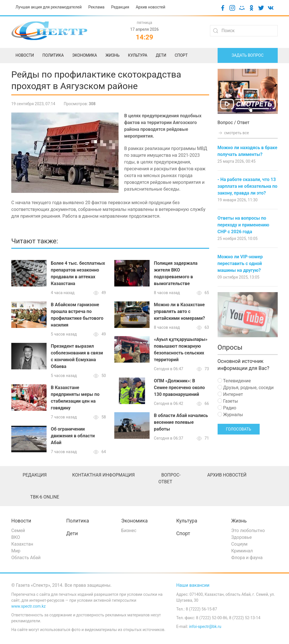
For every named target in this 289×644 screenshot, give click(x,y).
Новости (21, 521)
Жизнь (239, 521)
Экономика (135, 521)
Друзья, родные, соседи (246, 388)
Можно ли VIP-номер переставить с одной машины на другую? (240, 263)
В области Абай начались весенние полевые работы (181, 422)
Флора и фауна (247, 558)
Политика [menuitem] (53, 55)
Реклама (96, 7)
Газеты (228, 401)
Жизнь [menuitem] (113, 55)
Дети (72, 533)
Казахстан (22, 544)
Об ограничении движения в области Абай (73, 436)
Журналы (230, 415)
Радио (227, 408)
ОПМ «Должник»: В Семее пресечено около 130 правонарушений (179, 388)
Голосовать (239, 429)
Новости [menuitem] (25, 55)
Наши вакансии (193, 585)
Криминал (242, 551)
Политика (78, 521)
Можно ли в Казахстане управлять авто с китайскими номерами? (179, 311)
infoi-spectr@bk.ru (205, 627)
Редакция (120, 7)
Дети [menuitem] (161, 55)
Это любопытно (248, 531)
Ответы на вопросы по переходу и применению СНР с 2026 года (244, 225)
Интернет (230, 394)
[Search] (244, 31)
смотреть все (233, 133)
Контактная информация (104, 475)
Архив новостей (150, 7)
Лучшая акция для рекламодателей (49, 7)
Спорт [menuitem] (181, 55)
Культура (187, 521)
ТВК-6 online (45, 497)
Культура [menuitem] (137, 55)
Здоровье (241, 537)
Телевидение (234, 381)
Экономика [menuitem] (85, 55)
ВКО (16, 537)
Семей (18, 531)
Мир (16, 551)
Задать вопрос (248, 55)
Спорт (183, 533)
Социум (239, 544)
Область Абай (26, 558)
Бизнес (129, 531)
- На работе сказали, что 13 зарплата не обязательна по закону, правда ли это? (248, 186)
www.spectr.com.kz (29, 606)
